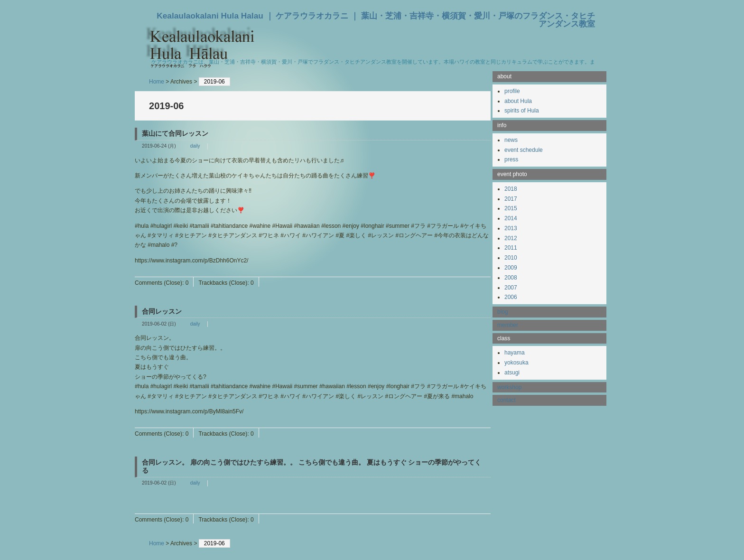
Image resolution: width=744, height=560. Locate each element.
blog (503, 312)
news (511, 140)
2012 (511, 238)
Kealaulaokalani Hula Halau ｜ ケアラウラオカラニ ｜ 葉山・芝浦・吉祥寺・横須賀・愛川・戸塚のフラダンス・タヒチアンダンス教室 (376, 20)
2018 (511, 189)
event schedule (524, 150)
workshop (509, 387)
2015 (511, 208)
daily (195, 146)
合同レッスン (162, 311)
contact (507, 400)
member (508, 325)
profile (512, 91)
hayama (515, 353)
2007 (511, 288)
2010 (511, 258)
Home (157, 82)
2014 (511, 218)
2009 (511, 268)
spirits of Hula (522, 111)
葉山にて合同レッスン (175, 133)
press (511, 159)
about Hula (518, 101)
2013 (511, 228)
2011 (511, 248)
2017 (511, 199)
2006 (511, 297)
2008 (511, 278)
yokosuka (516, 363)
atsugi (512, 373)
